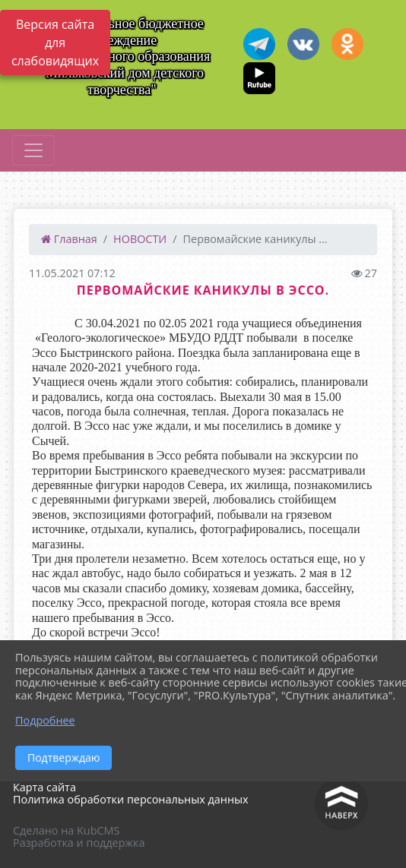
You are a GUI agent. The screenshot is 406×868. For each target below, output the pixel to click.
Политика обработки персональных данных (131, 799)
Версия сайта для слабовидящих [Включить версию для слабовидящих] (55, 43)
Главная (69, 239)
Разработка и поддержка (79, 843)
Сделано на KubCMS (66, 830)
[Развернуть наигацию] (33, 150)
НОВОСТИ (140, 239)
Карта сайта (44, 787)
